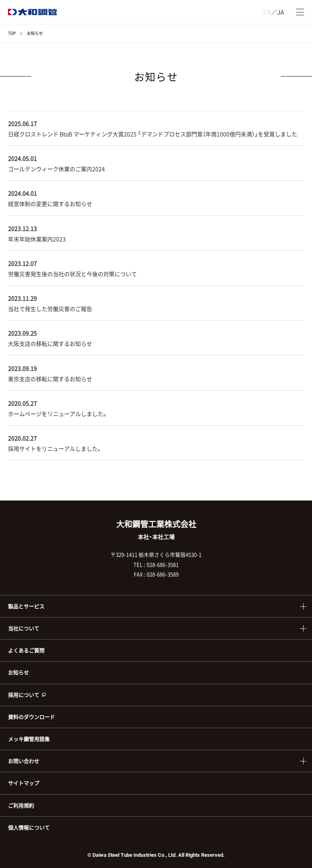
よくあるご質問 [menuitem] (26, 650)
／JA (274, 12)
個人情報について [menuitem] (29, 827)
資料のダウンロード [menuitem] (31, 717)
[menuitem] (156, 695)
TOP (12, 33)
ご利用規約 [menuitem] (21, 805)
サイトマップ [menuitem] (24, 783)
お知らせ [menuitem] (18, 672)
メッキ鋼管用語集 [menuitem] (29, 739)
